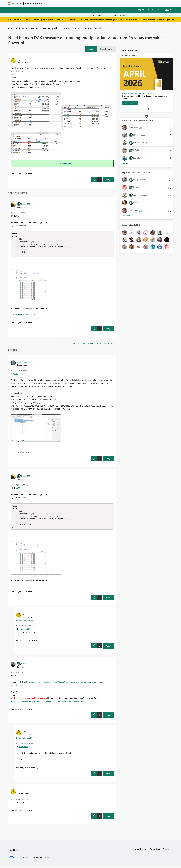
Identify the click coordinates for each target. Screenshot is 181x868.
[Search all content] (143, 15)
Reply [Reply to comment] (108, 330)
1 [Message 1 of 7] (18, 174)
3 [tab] (146, 109)
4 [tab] (147, 109)
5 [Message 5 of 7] (18, 324)
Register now (170, 20)
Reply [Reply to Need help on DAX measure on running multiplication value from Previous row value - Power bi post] (108, 179)
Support (114, 3)
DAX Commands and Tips (89, 28)
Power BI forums (18, 28)
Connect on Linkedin (52, 703)
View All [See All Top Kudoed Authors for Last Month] (126, 216)
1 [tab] (143, 109)
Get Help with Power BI (57, 28)
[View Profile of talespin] (20, 363)
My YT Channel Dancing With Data (26, 703)
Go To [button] (167, 10)
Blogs (94, 3)
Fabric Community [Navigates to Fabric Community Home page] (35, 3)
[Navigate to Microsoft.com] (15, 3)
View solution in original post (23, 316)
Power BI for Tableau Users (74, 703)
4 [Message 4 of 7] (24, 770)
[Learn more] (130, 103)
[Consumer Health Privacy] (41, 860)
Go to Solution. (65, 164)
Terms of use (155, 851)
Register (141, 9)
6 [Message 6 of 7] (24, 642)
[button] (91, 49)
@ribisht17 (23, 749)
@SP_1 (19, 216)
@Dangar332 (24, 631)
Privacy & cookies (141, 851)
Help (159, 9)
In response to (25, 622)
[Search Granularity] (102, 15)
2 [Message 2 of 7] (18, 812)
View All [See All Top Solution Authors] (126, 163)
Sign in (151, 9)
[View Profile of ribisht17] (25, 666)
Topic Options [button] (106, 49)
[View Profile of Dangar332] (26, 204)
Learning (103, 3)
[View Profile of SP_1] (19, 60)
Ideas (71, 3)
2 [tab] (144, 109)
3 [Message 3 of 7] (18, 712)
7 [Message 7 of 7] (18, 454)
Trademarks (167, 851)
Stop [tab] (150, 109)
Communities (82, 3)
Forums (50, 3)
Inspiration (61, 3)
